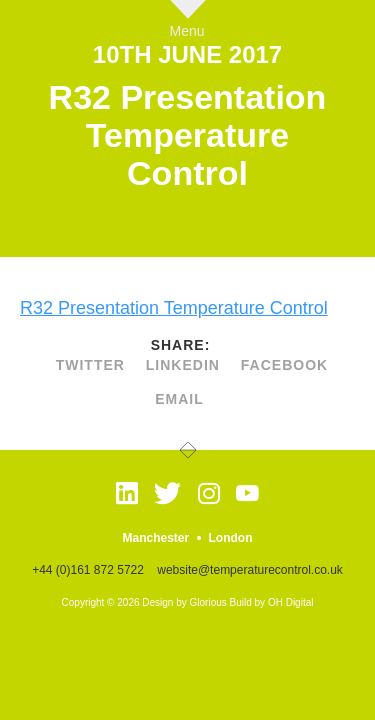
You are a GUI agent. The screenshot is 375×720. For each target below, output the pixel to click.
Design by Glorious (184, 602)
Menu (187, 30)
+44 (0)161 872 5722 (88, 570)
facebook (284, 365)
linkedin (183, 365)
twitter (90, 365)
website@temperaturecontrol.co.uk (250, 570)
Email (179, 399)
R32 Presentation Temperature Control (174, 308)
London (231, 538)
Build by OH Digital (272, 602)
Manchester (155, 538)
